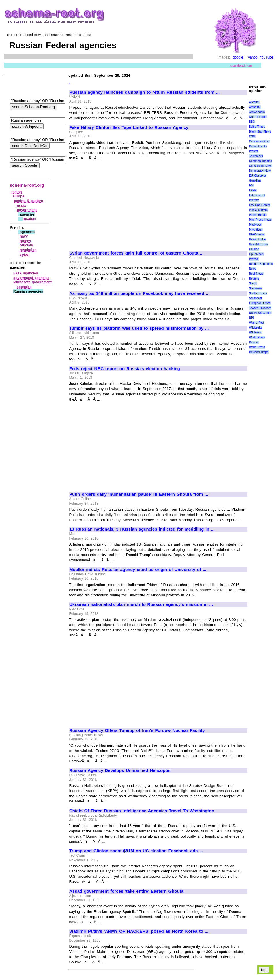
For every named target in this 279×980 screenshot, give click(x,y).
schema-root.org (27, 185)
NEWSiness (257, 234)
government (27, 210)
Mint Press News (260, 220)
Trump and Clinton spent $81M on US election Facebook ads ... (136, 851)
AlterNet (254, 102)
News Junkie (257, 239)
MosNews (255, 225)
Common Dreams (261, 161)
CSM (252, 136)
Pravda (254, 259)
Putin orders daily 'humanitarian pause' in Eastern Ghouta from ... (139, 494)
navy (24, 236)
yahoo (253, 57)
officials (26, 245)
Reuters (254, 279)
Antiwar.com (257, 112)
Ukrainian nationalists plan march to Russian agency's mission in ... (141, 604)
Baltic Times (257, 127)
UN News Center (260, 313)
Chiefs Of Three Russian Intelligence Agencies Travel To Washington (142, 811)
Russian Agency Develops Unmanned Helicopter (120, 770)
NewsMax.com (259, 244)
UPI (251, 318)
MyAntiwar (256, 230)
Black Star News (260, 132)
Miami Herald (258, 215)
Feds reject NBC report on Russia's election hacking (125, 369)
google (238, 57)
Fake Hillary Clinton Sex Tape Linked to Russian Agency (129, 127)
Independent (257, 195)
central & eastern (29, 201)
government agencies (31, 278)
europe (18, 196)
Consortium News (261, 166)
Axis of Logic (258, 117)
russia (21, 206)
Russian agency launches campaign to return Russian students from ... (144, 92)
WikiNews (255, 332)
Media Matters (258, 210)
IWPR (253, 190)
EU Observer (258, 176)
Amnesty (255, 107)
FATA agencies (26, 273)
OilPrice (254, 249)
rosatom (29, 219)
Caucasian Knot (259, 141)
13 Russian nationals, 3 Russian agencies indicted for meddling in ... (142, 529)
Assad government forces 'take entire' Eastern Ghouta (126, 891)
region (17, 192)
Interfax (254, 200)
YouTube (266, 57)
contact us (241, 65)
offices (26, 241)
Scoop (253, 283)
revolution (28, 250)
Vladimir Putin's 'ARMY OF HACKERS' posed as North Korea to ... (139, 931)
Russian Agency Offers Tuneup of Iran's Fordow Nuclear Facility (137, 730)
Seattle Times (258, 293)
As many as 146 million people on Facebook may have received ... (139, 293)
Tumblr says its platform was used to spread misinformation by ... (139, 328)
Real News (256, 274)
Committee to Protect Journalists (258, 151)
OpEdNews (256, 254)
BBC (252, 122)
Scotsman (255, 288)
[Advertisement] (118, 203)
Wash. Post (256, 323)
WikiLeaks (256, 328)
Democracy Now (260, 171)
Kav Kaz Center (260, 205)
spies (24, 255)
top (264, 970)
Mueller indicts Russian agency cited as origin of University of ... (138, 570)
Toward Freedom (260, 308)
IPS (251, 185)
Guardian (255, 181)
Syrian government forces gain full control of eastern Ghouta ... (136, 253)
